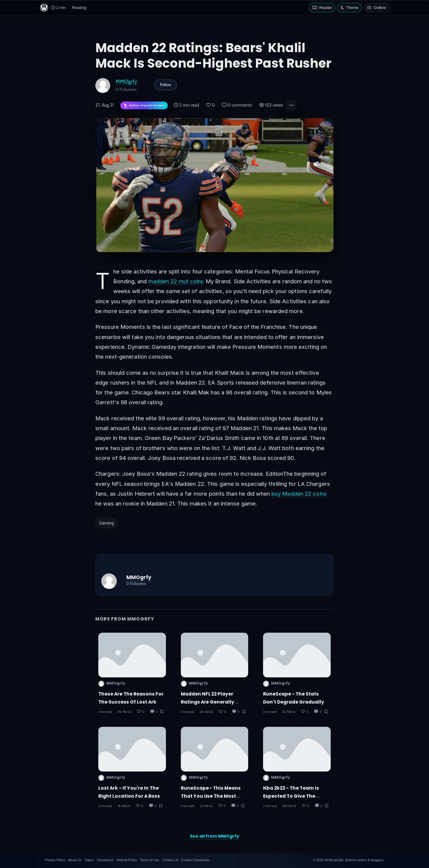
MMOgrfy (126, 81)
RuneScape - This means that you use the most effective (211, 796)
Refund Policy (127, 860)
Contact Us (170, 860)
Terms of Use (150, 860)
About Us (75, 860)
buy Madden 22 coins (299, 494)
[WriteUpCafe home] (44, 8)
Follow (165, 85)
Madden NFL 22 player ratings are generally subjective (208, 702)
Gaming (107, 523)
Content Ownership (195, 860)
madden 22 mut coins (176, 281)
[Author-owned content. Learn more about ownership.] (144, 106)
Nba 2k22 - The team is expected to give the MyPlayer (291, 796)
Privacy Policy (55, 860)
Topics (89, 860)
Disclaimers (105, 860)
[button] (291, 105)
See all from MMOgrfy (214, 836)
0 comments (237, 105)
